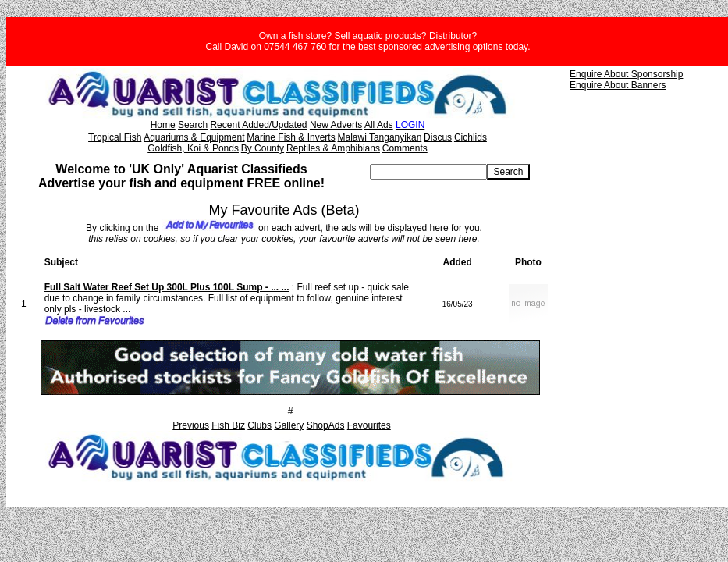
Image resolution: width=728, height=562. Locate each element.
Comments (405, 148)
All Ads (379, 125)
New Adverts (336, 125)
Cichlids (471, 137)
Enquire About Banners (618, 85)
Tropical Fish (115, 137)
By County (263, 148)
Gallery (289, 425)
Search (193, 125)
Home (163, 125)
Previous (191, 425)
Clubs (259, 425)
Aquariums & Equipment (194, 137)
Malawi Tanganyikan (379, 137)
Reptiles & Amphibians (333, 148)
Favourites (369, 425)
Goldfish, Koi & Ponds (193, 148)
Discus (438, 137)
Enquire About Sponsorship (626, 74)
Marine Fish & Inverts (291, 137)
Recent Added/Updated (258, 125)
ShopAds (326, 425)
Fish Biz (228, 425)
